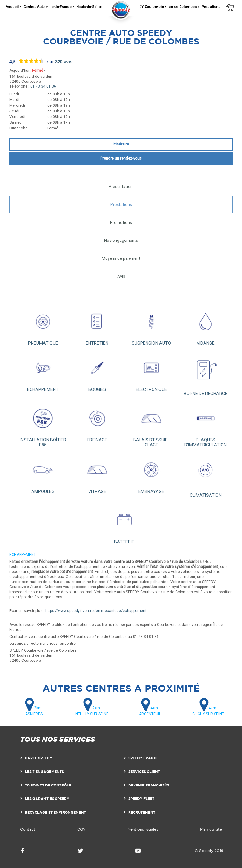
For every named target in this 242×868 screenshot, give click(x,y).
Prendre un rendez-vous (121, 158)
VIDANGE (205, 326)
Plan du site (211, 829)
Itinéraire (121, 144)
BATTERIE (124, 524)
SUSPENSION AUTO (151, 326)
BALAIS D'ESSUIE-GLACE (151, 425)
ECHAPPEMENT (43, 372)
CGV (81, 829)
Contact (28, 829)
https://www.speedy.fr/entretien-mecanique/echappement (96, 611)
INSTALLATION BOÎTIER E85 (43, 425)
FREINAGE (97, 422)
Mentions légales (143, 829)
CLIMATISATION (205, 476)
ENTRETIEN (97, 326)
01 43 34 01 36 (43, 86)
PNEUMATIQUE (43, 326)
